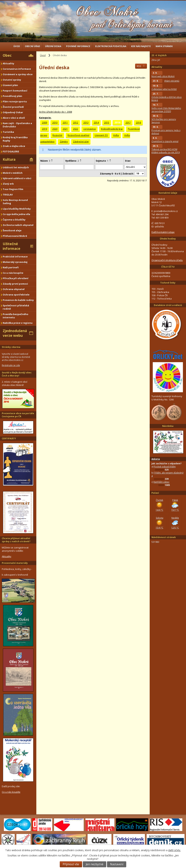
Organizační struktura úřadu (167, 260)
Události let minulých (16, 167)
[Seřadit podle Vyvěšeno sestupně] (81, 161)
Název (45, 161)
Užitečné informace (12, 246)
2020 (55, 129)
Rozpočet (57, 135)
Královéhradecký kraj (112, 129)
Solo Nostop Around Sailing (15, 202)
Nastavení (117, 864)
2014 (96, 123)
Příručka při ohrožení (16, 278)
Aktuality (8, 63)
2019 (45, 129)
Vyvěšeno (72, 161)
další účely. (174, 850)
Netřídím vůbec (162, 482)
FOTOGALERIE (11, 151)
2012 (76, 123)
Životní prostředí (13, 107)
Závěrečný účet (81, 142)
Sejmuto (102, 161)
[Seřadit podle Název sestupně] (52, 161)
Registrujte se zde (11, 365)
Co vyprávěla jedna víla (16, 214)
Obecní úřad (33, 46)
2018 (138, 123)
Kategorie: (45, 118)
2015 (107, 123)
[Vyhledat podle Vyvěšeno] (79, 167)
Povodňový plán (12, 96)
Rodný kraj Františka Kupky (15, 139)
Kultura (9, 159)
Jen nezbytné (95, 864)
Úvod (17, 46)
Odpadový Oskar (13, 112)
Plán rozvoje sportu (15, 101)
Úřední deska (53, 46)
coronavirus (90, 129)
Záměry (64, 142)
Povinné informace (78, 46)
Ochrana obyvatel (14, 289)
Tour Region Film (13, 189)
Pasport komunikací (15, 91)
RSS (141, 66)
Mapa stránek (164, 46)
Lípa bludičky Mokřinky (17, 209)
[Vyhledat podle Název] (52, 167)
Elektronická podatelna (111, 46)
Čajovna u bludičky (14, 220)
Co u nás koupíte (13, 273)
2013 (86, 123)
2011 (65, 123)
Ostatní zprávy (12, 80)
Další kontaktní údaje (163, 232)
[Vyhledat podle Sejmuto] (109, 167)
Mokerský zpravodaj (15, 262)
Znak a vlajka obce (14, 146)
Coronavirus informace (17, 69)
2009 (45, 123)
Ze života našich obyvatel (18, 225)
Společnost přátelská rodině (16, 307)
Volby (116, 135)
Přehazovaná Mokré (15, 236)
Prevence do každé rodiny (18, 300)
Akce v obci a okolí (14, 118)
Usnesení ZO (101, 135)
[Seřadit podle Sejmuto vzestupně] (110, 160)
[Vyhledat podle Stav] (135, 167)
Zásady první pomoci (15, 284)
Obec (7, 55)
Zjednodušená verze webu (15, 333)
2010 (55, 123)
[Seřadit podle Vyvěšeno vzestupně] (81, 160)
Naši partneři (11, 267)
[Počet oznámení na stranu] (140, 174)
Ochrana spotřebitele (16, 295)
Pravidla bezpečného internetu (16, 316)
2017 (128, 123)
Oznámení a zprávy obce (18, 74)
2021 (65, 129)
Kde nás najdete (141, 46)
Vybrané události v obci (17, 178)
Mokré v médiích (13, 173)
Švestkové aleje (12, 230)
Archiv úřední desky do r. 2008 (55, 112)
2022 (76, 129)
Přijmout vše (71, 864)
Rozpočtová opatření (78, 135)
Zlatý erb (8, 184)
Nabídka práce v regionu (18, 323)
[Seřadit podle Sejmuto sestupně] (110, 161)
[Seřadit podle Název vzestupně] (52, 160)
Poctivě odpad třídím (165, 467)
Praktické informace (15, 257)
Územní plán (10, 85)
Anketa (156, 459)
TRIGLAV (8, 195)
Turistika (8, 132)
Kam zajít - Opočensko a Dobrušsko (17, 125)
